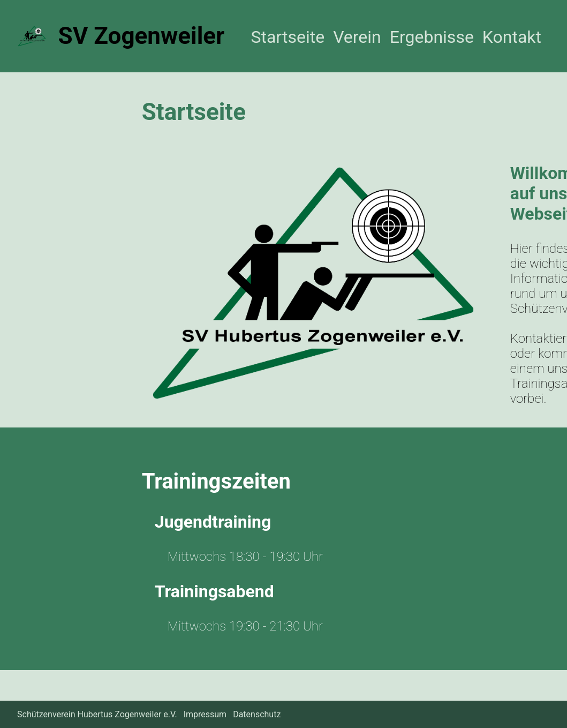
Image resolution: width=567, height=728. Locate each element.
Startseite (288, 37)
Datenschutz (257, 714)
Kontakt (512, 37)
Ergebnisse (432, 37)
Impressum (205, 714)
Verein (357, 37)
